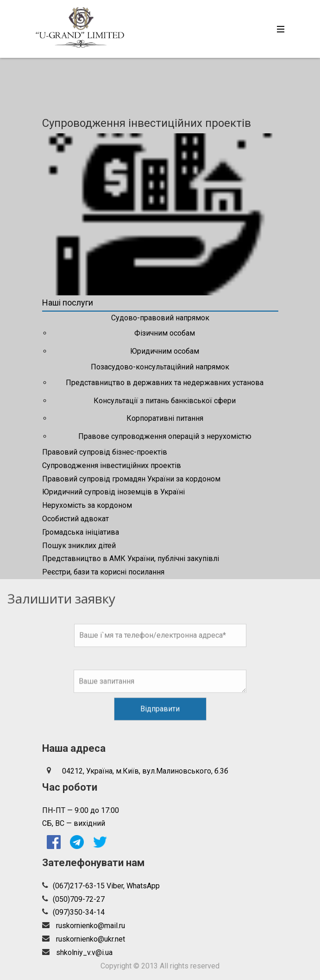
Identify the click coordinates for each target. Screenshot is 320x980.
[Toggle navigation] (278, 29)
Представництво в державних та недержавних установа (165, 383)
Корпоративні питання (165, 418)
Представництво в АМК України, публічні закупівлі (131, 559)
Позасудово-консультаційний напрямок (160, 367)
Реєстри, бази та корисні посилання (103, 572)
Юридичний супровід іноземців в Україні (113, 492)
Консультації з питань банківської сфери (165, 401)
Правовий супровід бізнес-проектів (105, 452)
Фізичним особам (165, 333)
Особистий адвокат (75, 519)
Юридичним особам (165, 351)
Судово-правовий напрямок (160, 318)
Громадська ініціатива (81, 532)
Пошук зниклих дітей (79, 546)
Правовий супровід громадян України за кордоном (131, 479)
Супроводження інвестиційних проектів (112, 465)
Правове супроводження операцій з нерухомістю (165, 436)
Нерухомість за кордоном (87, 505)
